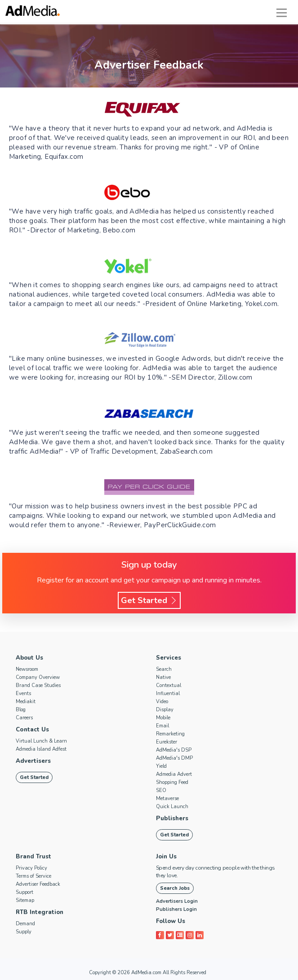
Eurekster (167, 742)
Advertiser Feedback (38, 884)
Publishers (172, 818)
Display (165, 710)
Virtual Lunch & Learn (41, 741)
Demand (25, 924)
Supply (24, 932)
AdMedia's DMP (174, 758)
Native (163, 677)
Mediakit (26, 702)
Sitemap (25, 900)
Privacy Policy (31, 868)
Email (162, 726)
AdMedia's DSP (174, 750)
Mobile (163, 718)
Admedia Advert (174, 774)
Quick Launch (172, 807)
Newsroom (27, 669)
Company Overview (38, 677)
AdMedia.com (146, 973)
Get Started (149, 600)
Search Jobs (175, 888)
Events (23, 693)
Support (24, 892)
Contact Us (32, 730)
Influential (168, 693)
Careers (24, 718)
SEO (161, 790)
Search (164, 669)
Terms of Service (33, 876)
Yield (161, 766)
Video (162, 702)
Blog (21, 710)
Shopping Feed (172, 782)
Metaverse (167, 798)
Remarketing (170, 734)
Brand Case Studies (38, 685)
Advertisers (33, 761)
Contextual (169, 685)
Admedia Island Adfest (41, 749)
